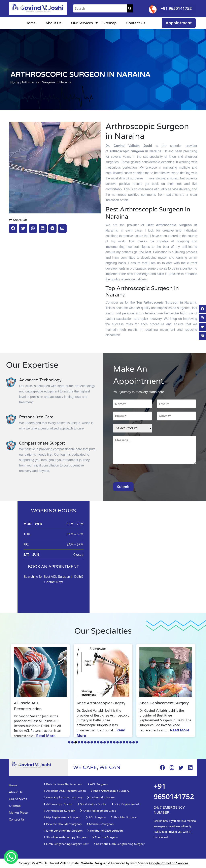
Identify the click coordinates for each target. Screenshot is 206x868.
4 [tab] (79, 742)
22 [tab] (137, 742)
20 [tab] (130, 742)
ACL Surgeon (97, 784)
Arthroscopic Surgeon (59, 811)
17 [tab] (121, 742)
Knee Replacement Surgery (63, 797)
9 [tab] (95, 742)
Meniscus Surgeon (100, 824)
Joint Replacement (125, 804)
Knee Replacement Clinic (98, 811)
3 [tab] (76, 742)
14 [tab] (111, 742)
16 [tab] (117, 742)
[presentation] (144, 475)
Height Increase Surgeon (105, 831)
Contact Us (136, 23)
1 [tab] (69, 742)
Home (30, 23)
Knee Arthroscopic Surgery (110, 791)
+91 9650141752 (176, 8)
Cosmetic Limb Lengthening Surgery (119, 844)
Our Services (82, 23)
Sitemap (109, 23)
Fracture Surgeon (105, 837)
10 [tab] (98, 742)
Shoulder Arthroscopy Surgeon (65, 837)
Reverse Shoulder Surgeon (62, 824)
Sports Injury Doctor (92, 804)
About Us (53, 23)
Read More (46, 736)
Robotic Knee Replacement (63, 784)
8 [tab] (92, 742)
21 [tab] (134, 742)
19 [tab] (127, 742)
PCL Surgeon (96, 817)
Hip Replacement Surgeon (62, 817)
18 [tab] (124, 742)
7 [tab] (89, 742)
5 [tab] (82, 742)
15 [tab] (114, 742)
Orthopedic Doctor (101, 797)
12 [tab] (105, 742)
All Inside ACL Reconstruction (65, 791)
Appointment (179, 23)
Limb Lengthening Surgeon (63, 831)
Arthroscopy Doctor (58, 804)
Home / (16, 82)
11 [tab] (101, 742)
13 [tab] (108, 742)
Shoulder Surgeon (124, 817)
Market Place (18, 813)
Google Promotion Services (169, 863)
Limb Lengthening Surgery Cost (66, 844)
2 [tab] (72, 742)
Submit (123, 487)
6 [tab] (85, 742)
